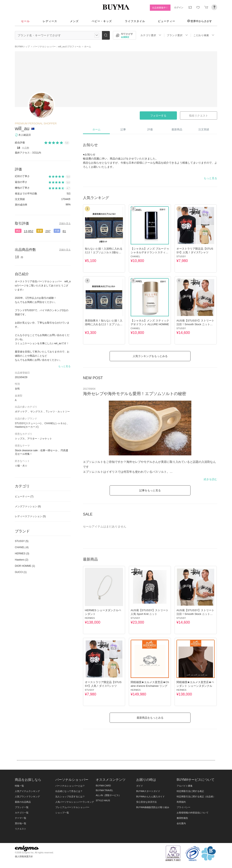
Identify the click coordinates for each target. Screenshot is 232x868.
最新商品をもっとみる (150, 718)
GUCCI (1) (21, 572)
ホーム (96, 129)
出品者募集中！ (160, 8)
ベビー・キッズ (102, 21)
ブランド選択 (177, 35)
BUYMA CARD (103, 786)
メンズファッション (28, 506)
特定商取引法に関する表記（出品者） (196, 797)
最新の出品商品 (23, 802)
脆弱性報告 (182, 818)
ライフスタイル (135, 21)
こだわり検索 (204, 35)
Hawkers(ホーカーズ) (27, 427)
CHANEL (136, 257)
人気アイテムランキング (27, 791)
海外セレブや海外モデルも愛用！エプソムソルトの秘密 (135, 394)
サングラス (37, 412)
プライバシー (183, 807)
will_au (22, 129)
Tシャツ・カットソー (58, 412)
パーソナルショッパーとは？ (70, 786)
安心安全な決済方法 (146, 802)
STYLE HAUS (103, 800)
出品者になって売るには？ (69, 791)
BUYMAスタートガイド (148, 791)
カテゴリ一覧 (22, 813)
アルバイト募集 (185, 786)
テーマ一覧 (21, 818)
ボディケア (21, 412)
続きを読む (210, 479)
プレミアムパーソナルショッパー (72, 807)
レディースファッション (30, 516)
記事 (123, 129)
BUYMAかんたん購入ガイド (150, 797)
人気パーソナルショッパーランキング (75, 802)
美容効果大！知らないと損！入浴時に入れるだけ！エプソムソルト (104, 324)
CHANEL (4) (22, 547)
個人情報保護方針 (24, 856)
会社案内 (181, 823)
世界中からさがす (200, 21)
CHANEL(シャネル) (55, 423)
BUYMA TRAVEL (104, 790)
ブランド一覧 (22, 807)
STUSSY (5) (22, 541)
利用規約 (181, 802)
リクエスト (21, 829)
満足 (18, 231)
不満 (57, 231)
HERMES (90, 618)
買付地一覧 (21, 823)
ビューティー (167, 21)
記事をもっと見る (150, 490)
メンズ (74, 21)
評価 (150, 129)
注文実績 (204, 129)
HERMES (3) (22, 554)
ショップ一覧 (62, 813)
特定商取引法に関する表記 (190, 791)
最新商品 (177, 129)
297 (48, 231)
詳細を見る (65, 223)
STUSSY (181, 257)
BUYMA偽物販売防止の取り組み (153, 807)
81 (64, 231)
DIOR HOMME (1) (25, 566)
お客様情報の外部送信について (193, 813)
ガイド (140, 786)
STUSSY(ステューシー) (28, 423)
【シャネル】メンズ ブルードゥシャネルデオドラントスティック (150, 252)
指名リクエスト (198, 116)
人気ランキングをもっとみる (150, 356)
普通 (40, 231)
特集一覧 (19, 786)
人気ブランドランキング (27, 797)
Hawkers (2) (22, 560)
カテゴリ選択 (151, 35)
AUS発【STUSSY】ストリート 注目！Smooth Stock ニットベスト (195, 324)
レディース (50, 21)
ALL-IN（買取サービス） (108, 795)
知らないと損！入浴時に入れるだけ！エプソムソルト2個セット (104, 252)
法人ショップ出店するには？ (70, 797)
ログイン (179, 7)
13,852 (28, 231)
